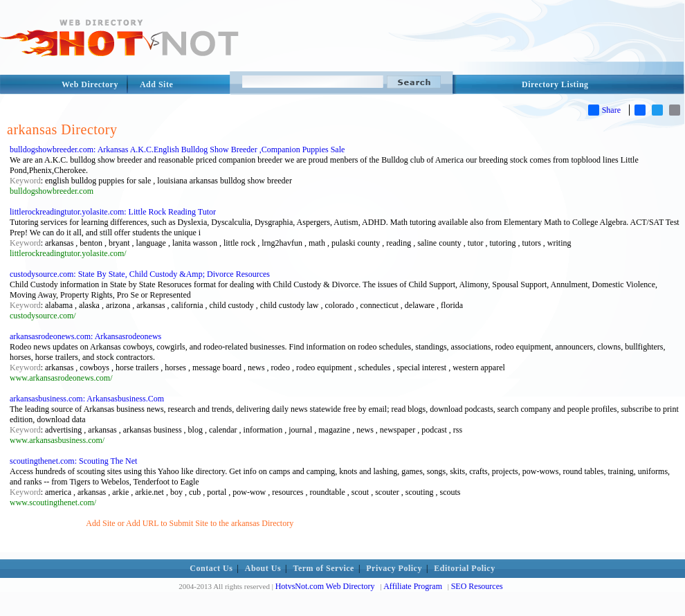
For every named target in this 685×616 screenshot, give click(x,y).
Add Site (156, 84)
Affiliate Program (413, 586)
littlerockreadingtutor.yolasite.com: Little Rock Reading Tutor (113, 212)
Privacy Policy (394, 568)
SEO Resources (477, 586)
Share (604, 110)
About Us (263, 568)
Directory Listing (555, 84)
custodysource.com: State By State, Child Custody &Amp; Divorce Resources (140, 274)
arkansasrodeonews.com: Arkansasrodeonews (85, 336)
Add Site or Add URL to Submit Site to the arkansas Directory (190, 523)
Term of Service (324, 568)
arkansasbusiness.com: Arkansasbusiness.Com (87, 399)
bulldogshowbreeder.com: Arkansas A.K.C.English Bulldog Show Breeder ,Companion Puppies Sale (177, 150)
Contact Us (211, 568)
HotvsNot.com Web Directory (325, 586)
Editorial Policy (464, 568)
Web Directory (90, 84)
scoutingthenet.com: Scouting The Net (73, 461)
